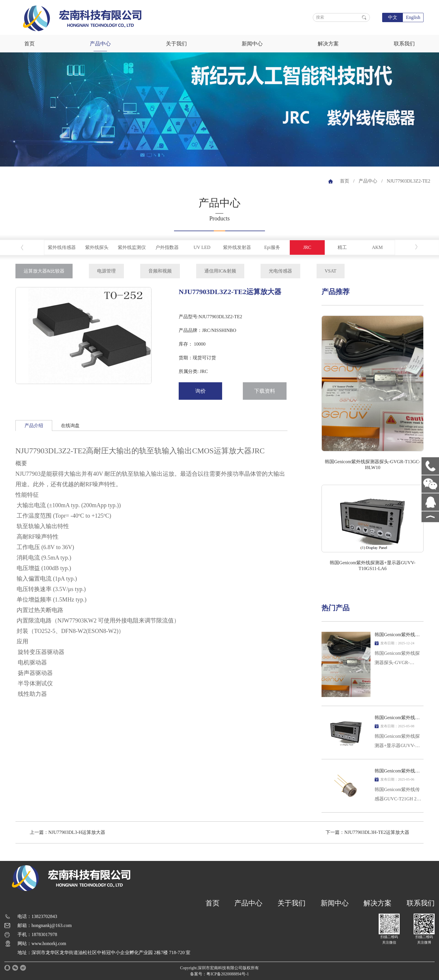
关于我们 (176, 44)
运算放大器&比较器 (44, 271)
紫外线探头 (97, 247)
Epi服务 (272, 247)
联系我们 (404, 44)
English (413, 17)
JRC (307, 247)
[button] (80, 379)
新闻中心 (252, 44)
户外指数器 (167, 247)
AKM (377, 247)
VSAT (331, 271)
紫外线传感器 (62, 247)
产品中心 (100, 44)
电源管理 (106, 271)
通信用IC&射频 (220, 271)
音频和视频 (160, 271)
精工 (342, 247)
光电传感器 (280, 271)
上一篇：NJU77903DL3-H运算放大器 (68, 832)
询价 (201, 391)
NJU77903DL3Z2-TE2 (409, 181)
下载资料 (265, 391)
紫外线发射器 (237, 247)
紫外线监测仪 (132, 247)
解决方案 (328, 44)
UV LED (202, 247)
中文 (393, 17)
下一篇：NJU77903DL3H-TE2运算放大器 (367, 832)
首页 (29, 44)
